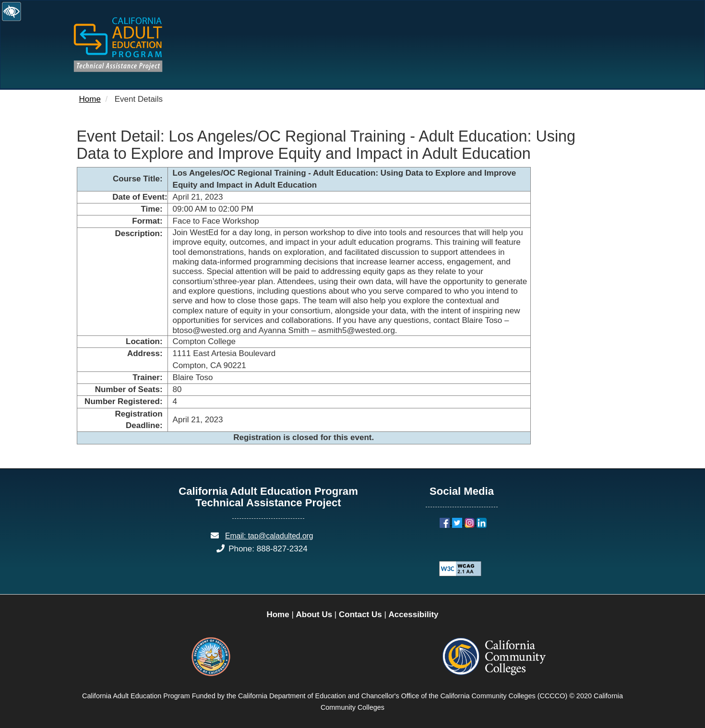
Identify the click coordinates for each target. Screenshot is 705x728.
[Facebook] (446, 522)
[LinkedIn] (482, 522)
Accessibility (414, 615)
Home (90, 99)
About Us (314, 615)
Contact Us (360, 615)
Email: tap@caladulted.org (269, 536)
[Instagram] (471, 522)
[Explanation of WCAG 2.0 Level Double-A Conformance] (455, 568)
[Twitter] (458, 522)
